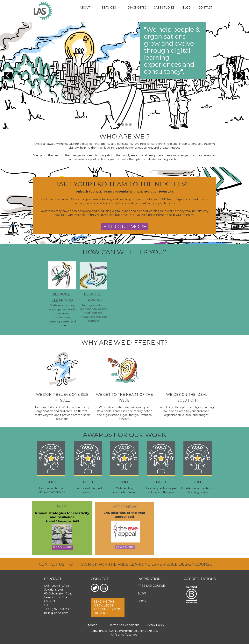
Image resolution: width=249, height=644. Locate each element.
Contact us (52, 564)
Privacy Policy (155, 625)
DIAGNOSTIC (137, 8)
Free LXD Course (151, 586)
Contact (205, 8)
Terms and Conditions (124, 625)
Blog (186, 8)
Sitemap (92, 625)
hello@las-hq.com (56, 613)
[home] (43, 11)
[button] (87, 8)
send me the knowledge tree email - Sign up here (107, 607)
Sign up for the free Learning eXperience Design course (147, 564)
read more (63, 547)
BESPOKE (62, 294)
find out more (125, 227)
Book (142, 601)
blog (62, 507)
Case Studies (164, 8)
